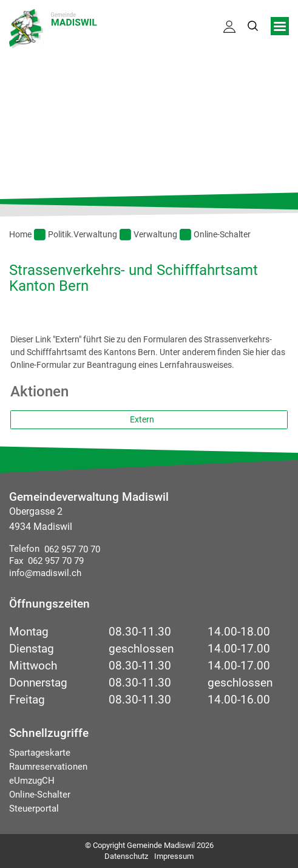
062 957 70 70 (70, 549)
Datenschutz (126, 856)
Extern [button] (143, 419)
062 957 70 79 (53, 561)
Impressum (174, 856)
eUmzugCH (32, 781)
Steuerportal (34, 809)
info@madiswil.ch (45, 573)
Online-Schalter (40, 795)
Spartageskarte (40, 753)
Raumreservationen (48, 767)
